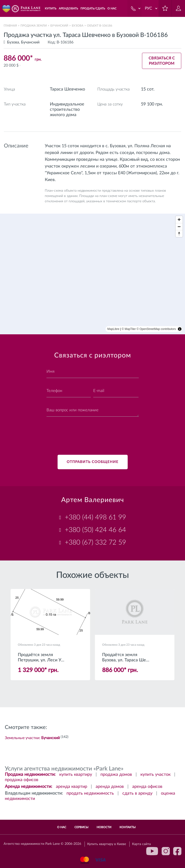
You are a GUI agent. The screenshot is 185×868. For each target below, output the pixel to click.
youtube (152, 851)
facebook (177, 851)
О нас (62, 827)
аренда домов (110, 787)
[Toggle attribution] (180, 329)
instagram (166, 851)
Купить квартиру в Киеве (107, 844)
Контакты (128, 827)
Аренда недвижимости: (29, 787)
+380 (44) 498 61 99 (95, 517)
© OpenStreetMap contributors (156, 329)
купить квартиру (76, 775)
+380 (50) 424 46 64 (95, 530)
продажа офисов (22, 780)
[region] (92, 274)
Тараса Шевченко (67, 89)
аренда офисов (147, 787)
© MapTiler (129, 329)
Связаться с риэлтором (162, 61)
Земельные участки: (32, 738)
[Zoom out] (179, 227)
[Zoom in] (179, 220)
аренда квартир (72, 787)
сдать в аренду (137, 793)
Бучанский (59, 26)
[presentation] (83, 433)
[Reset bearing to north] (179, 234)
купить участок (155, 775)
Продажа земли (34, 26)
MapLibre (113, 329)
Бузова (78, 26)
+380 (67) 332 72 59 (95, 542)
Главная (10, 26)
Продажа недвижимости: (30, 775)
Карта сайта (141, 844)
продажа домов (116, 775)
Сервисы (81, 827)
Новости (104, 827)
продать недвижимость (90, 793)
